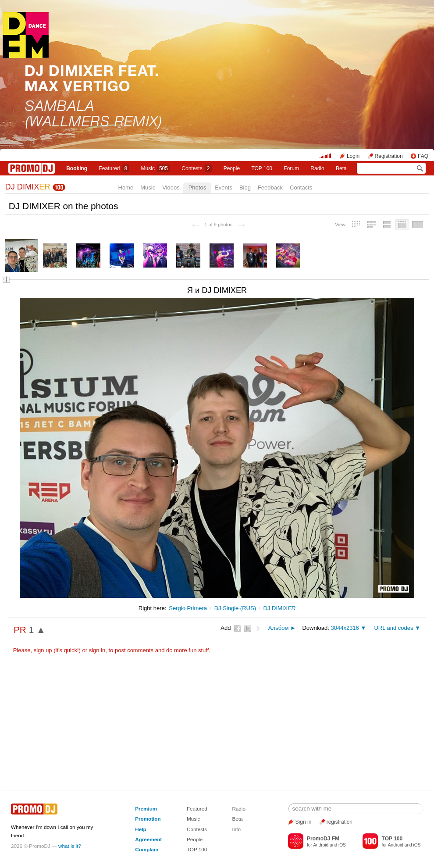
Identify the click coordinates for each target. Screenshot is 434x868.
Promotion (148, 819)
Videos (171, 188)
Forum (291, 168)
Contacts (301, 188)
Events (224, 188)
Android (321, 845)
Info (236, 829)
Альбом (279, 628)
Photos (197, 188)
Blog (245, 188)
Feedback (270, 188)
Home (126, 188)
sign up (43, 650)
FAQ (423, 156)
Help (141, 829)
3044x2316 (345, 628)
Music (156, 168)
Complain (147, 849)
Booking (77, 168)
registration (340, 822)
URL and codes (393, 628)
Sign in (304, 822)
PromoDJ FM (323, 839)
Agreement (148, 839)
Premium (146, 809)
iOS (342, 845)
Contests (197, 829)
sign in (97, 650)
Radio (317, 168)
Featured (114, 168)
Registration (389, 156)
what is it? (70, 846)
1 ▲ (37, 630)
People (232, 168)
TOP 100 (262, 168)
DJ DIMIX (28, 187)
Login (353, 156)
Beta (341, 168)
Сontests (197, 168)
